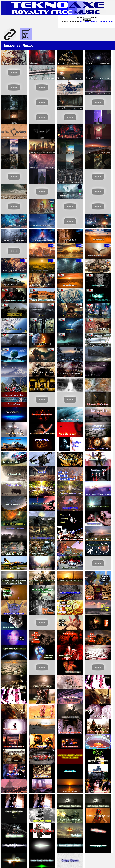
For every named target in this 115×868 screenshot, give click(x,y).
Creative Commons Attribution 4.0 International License (96, 22)
